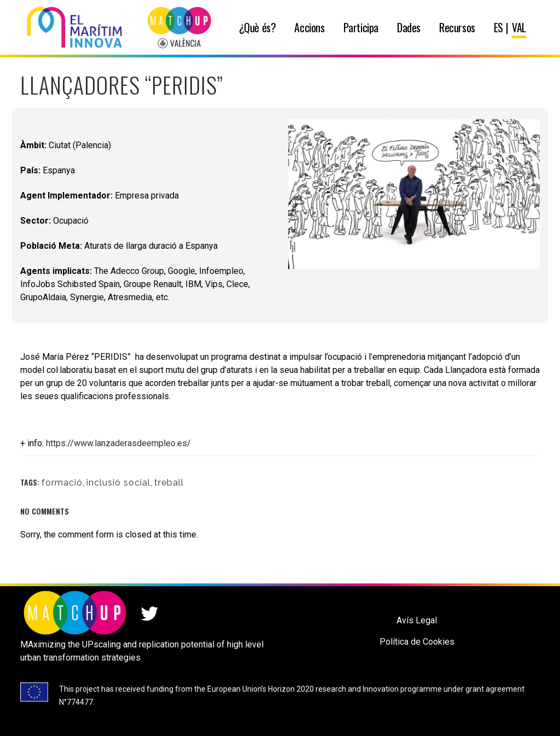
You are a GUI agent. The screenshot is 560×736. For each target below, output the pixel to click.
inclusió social (118, 483)
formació (62, 483)
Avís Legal (417, 620)
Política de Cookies (417, 642)
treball (169, 483)
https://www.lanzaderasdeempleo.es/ (118, 443)
